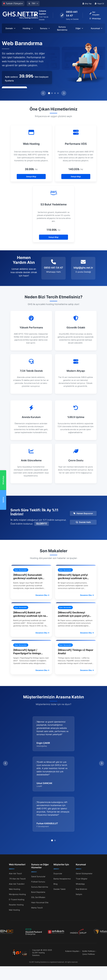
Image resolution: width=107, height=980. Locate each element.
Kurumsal (97, 28)
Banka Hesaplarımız (62, 839)
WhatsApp (3, 480)
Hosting (28, 28)
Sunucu (45, 28)
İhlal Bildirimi (81, 849)
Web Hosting (14, 849)
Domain (10, 28)
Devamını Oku (42, 595)
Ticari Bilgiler (82, 839)
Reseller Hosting (16, 864)
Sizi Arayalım (94, 13)
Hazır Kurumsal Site (40, 862)
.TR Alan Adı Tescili (17, 839)
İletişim (79, 854)
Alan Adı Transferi (17, 844)
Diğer (79, 28)
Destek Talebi (60, 849)
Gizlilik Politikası (88, 911)
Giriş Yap (87, 4)
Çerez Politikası (89, 914)
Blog (55, 844)
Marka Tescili (37, 867)
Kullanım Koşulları (72, 911)
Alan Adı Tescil (15, 833)
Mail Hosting (14, 870)
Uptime (3, 500)
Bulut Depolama (38, 852)
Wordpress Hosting (17, 854)
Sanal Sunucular (38, 836)
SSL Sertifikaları (38, 857)
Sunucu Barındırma (62, 28)
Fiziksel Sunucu (38, 841)
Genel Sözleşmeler (84, 833)
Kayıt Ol (99, 4)
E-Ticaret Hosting (17, 859)
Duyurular (58, 833)
